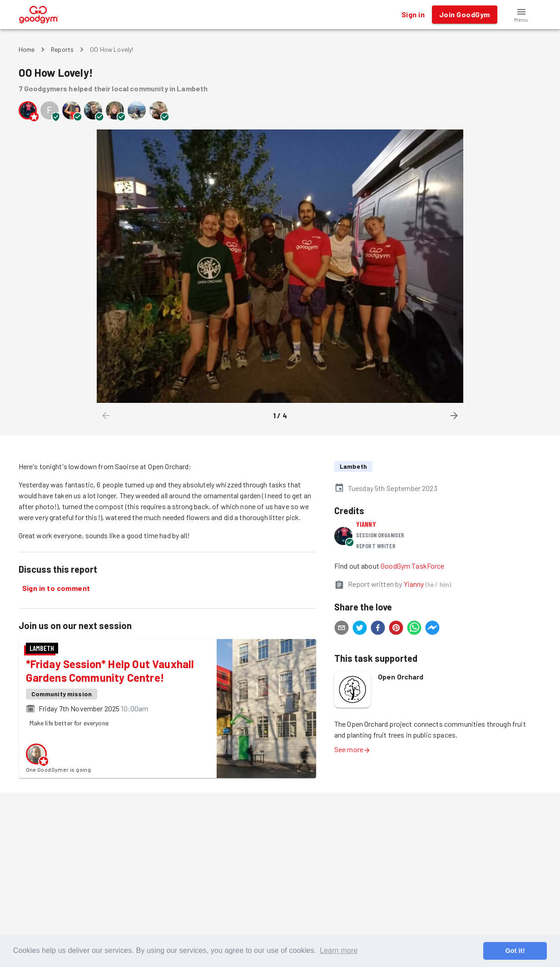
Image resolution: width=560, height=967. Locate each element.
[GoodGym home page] (39, 13)
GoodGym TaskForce (413, 566)
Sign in (413, 15)
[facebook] (378, 629)
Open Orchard (401, 677)
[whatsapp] (414, 629)
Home (27, 49)
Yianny (366, 524)
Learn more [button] (339, 950)
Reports (62, 49)
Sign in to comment (56, 588)
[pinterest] (396, 629)
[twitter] (360, 629)
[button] (521, 15)
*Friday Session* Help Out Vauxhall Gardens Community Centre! (110, 671)
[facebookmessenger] (432, 629)
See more (352, 749)
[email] (342, 629)
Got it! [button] (515, 951)
